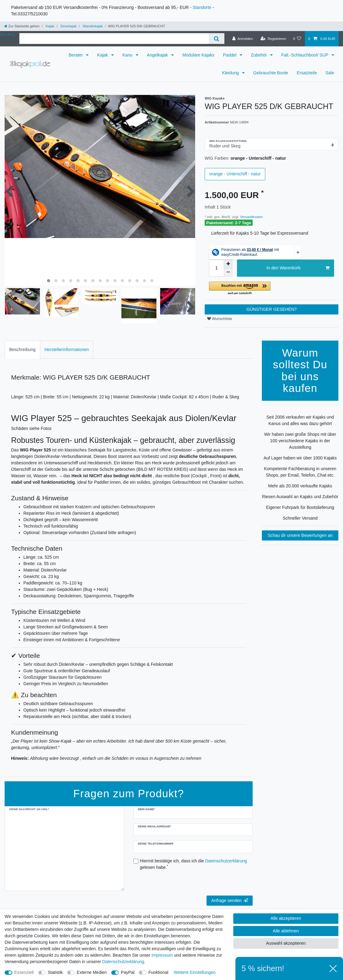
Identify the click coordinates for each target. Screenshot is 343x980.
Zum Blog (7, 34)
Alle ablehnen (286, 931)
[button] (272, 289)
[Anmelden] (243, 39)
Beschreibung (22, 349)
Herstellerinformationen (67, 349)
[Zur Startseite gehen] (22, 26)
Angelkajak (158, 55)
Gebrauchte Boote (271, 73)
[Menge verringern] (228, 272)
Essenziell (24, 972)
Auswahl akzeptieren (286, 943)
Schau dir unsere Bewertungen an (300, 535)
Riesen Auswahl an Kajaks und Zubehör (300, 497)
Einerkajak (68, 26)
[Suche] (217, 39)
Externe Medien (92, 972)
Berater (77, 55)
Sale (330, 73)
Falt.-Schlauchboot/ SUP (305, 55)
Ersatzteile (307, 73)
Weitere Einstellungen (195, 972)
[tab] (22, 350)
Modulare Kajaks (198, 55)
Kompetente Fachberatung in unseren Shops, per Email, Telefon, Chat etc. (300, 472)
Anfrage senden (230, 900)
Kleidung (231, 73)
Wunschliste (220, 319)
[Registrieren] (273, 39)
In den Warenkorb (298, 268)
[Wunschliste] (297, 39)
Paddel (230, 55)
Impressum (162, 955)
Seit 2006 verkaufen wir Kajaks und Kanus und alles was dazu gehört (300, 420)
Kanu (128, 55)
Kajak (50, 26)
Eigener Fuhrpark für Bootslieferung (300, 507)
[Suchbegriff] (114, 39)
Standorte (202, 7)
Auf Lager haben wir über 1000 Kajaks (300, 458)
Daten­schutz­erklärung (123, 962)
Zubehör (259, 55)
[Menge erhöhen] (228, 264)
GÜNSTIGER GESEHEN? (272, 309)
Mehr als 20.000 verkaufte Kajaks (300, 486)
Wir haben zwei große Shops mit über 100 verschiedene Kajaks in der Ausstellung (300, 441)
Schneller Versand (300, 518)
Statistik (55, 972)
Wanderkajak (92, 26)
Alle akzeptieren (286, 918)
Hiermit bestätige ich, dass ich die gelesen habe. (193, 864)
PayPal (128, 972)
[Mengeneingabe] (216, 268)
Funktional (158, 972)
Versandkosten (251, 217)
